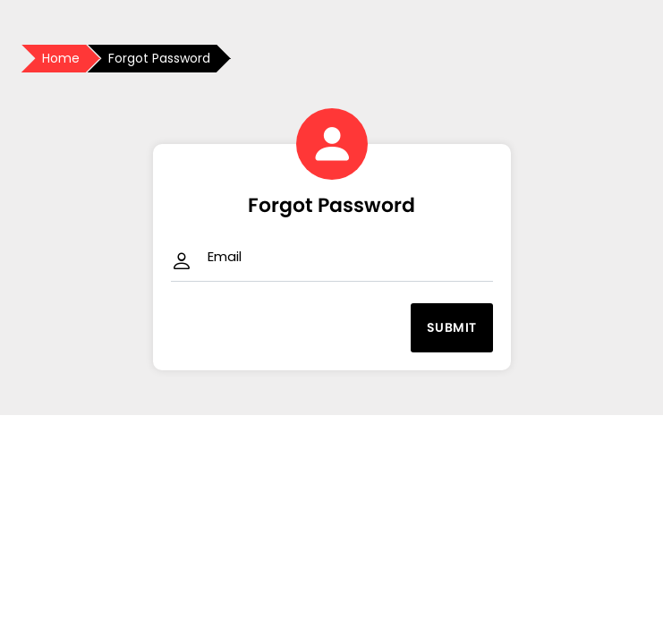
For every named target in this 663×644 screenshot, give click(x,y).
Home (61, 58)
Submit (452, 327)
